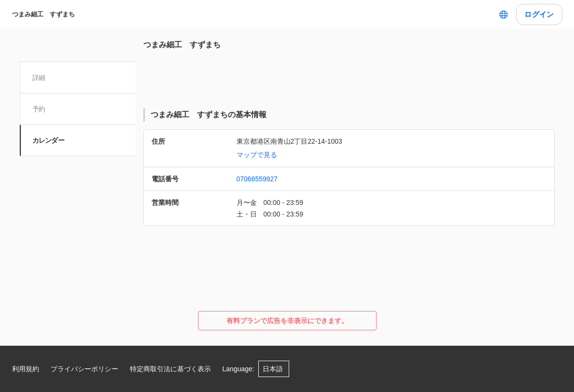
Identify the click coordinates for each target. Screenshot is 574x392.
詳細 (40, 78)
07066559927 (257, 179)
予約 (40, 109)
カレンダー (49, 140)
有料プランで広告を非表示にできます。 (287, 321)
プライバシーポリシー (84, 369)
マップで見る (257, 155)
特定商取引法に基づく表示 (170, 369)
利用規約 (26, 369)
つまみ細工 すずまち (43, 14)
